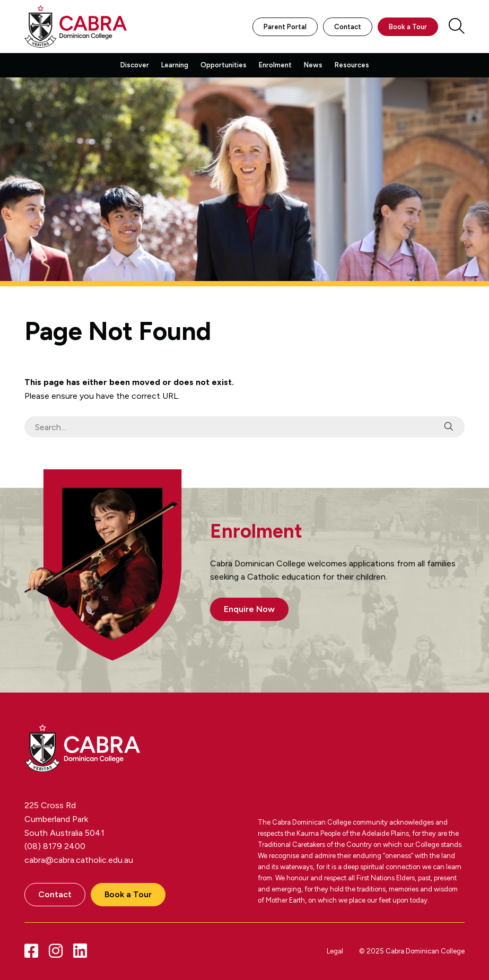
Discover (135, 65)
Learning (175, 65)
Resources (352, 65)
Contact (348, 27)
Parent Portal (285, 27)
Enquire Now (249, 609)
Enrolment (275, 65)
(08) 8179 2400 (55, 846)
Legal (335, 951)
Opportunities (224, 65)
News (313, 65)
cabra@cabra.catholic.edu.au (79, 860)
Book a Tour (408, 27)
